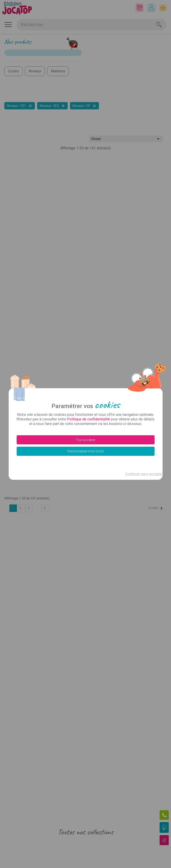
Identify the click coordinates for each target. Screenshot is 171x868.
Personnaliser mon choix (86, 451)
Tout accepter (86, 440)
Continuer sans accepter (142, 474)
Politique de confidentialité (88, 419)
